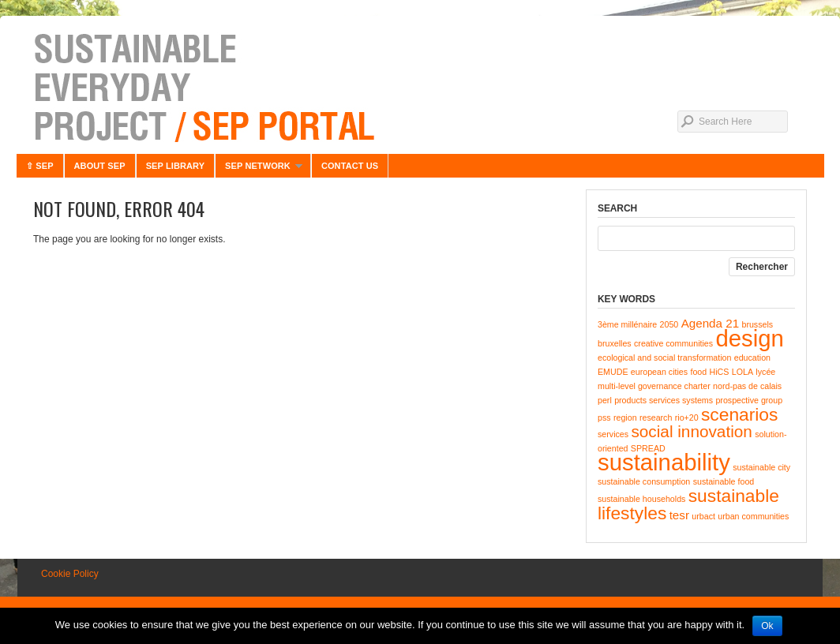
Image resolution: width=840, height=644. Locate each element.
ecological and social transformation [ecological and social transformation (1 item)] (664, 358)
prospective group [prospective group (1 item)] (749, 400)
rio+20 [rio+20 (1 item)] (687, 417)
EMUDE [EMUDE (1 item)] (613, 372)
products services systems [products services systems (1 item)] (664, 400)
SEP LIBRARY (175, 166)
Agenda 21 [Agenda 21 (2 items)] (710, 323)
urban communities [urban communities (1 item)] (753, 516)
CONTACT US (350, 166)
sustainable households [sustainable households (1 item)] (641, 499)
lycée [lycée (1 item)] (765, 372)
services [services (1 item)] (613, 434)
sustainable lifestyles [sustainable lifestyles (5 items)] (688, 504)
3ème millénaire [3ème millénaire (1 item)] (627, 324)
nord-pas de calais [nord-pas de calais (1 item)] (747, 386)
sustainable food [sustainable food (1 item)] (724, 481)
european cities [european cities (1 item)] (659, 372)
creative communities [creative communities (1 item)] (673, 343)
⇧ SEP (40, 166)
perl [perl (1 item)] (605, 400)
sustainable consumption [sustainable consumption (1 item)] (644, 481)
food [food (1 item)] (698, 372)
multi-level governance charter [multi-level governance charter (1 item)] (654, 386)
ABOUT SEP (100, 166)
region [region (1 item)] (625, 417)
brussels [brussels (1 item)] (757, 324)
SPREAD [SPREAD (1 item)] (648, 448)
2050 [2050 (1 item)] (669, 324)
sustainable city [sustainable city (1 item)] (761, 467)
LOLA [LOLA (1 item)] (742, 372)
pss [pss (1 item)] (604, 417)
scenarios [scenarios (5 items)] (739, 414)
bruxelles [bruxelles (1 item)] (615, 343)
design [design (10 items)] (749, 338)
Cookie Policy (70, 574)
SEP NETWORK (259, 169)
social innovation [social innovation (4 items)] (691, 431)
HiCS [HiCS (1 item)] (720, 372)
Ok (767, 626)
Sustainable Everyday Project (420, 87)
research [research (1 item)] (656, 417)
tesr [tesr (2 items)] (679, 515)
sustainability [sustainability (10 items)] (664, 462)
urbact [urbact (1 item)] (703, 516)
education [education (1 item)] (752, 358)
